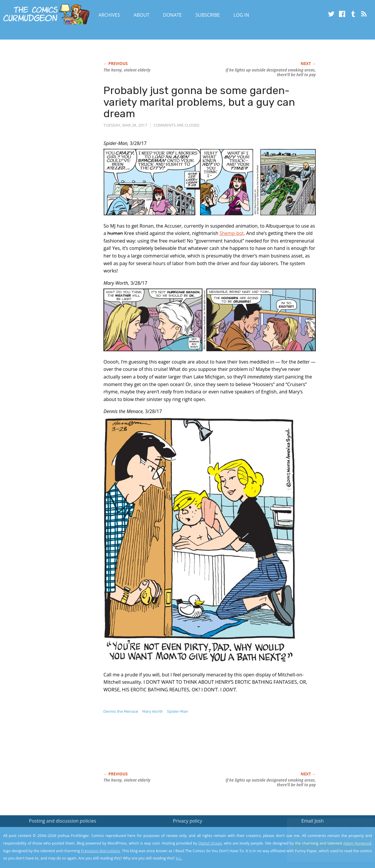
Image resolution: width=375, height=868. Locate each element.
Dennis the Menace (121, 711)
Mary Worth (153, 711)
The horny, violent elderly (127, 70)
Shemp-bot (231, 233)
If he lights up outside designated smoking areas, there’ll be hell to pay (271, 72)
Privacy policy (187, 821)
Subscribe (208, 15)
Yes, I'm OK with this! (325, 846)
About (141, 15)
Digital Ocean (210, 843)
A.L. (179, 858)
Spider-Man (178, 711)
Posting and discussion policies (63, 821)
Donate (173, 15)
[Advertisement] (210, 749)
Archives (109, 15)
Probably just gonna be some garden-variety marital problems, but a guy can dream (199, 102)
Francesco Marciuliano (100, 851)
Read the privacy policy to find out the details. (323, 831)
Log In (241, 15)
